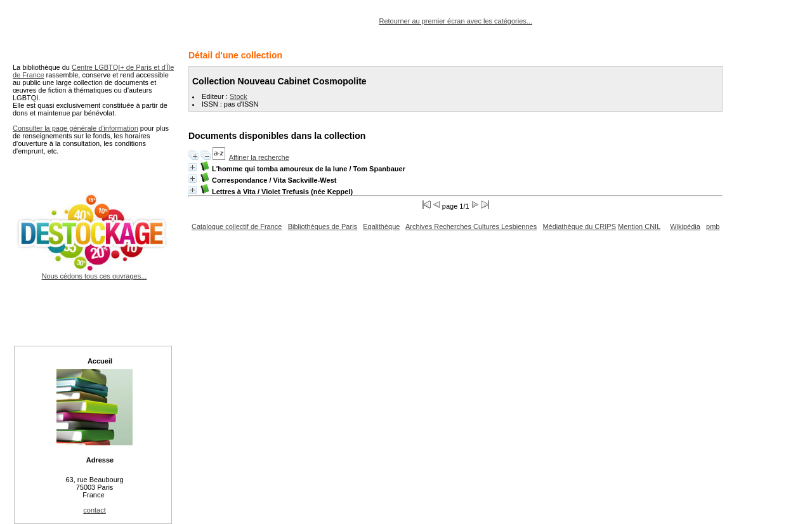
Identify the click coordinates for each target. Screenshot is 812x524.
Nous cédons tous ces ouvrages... (94, 272)
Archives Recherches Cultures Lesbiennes (471, 226)
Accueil (100, 361)
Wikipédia (685, 226)
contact (94, 510)
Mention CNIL (639, 226)
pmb (713, 226)
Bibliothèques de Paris (323, 226)
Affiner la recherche (259, 157)
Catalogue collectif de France (237, 226)
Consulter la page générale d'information (75, 128)
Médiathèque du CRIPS (579, 226)
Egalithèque (381, 226)
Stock (239, 96)
